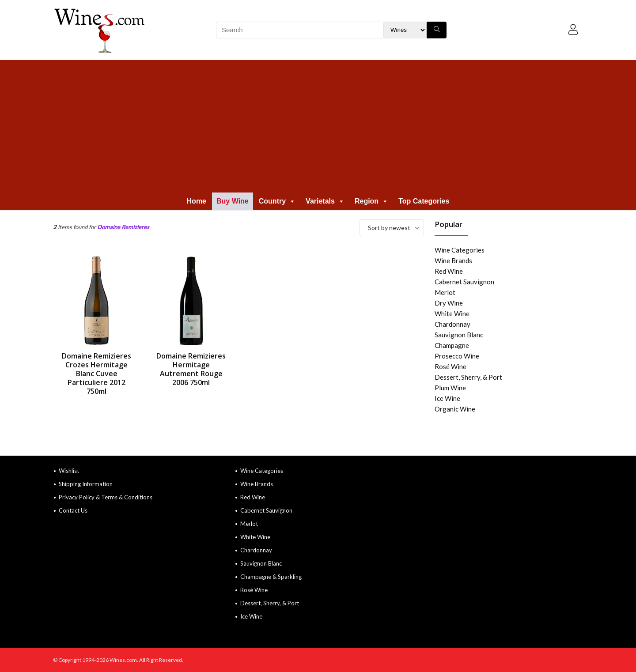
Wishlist (69, 471)
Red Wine (449, 271)
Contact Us (73, 510)
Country (277, 201)
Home (197, 201)
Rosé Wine (450, 366)
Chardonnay (452, 324)
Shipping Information (86, 484)
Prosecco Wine (457, 356)
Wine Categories (460, 250)
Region (371, 201)
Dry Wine (449, 303)
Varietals (325, 201)
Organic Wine (455, 409)
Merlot (445, 292)
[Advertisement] (318, 126)
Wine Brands (453, 260)
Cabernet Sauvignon (464, 282)
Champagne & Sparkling (271, 577)
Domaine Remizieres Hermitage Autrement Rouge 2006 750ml (191, 369)
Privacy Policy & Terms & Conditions (106, 497)
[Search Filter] (405, 30)
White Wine (452, 313)
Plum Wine (450, 388)
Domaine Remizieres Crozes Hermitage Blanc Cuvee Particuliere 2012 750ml (97, 374)
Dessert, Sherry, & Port (468, 377)
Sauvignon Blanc (459, 335)
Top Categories (424, 201)
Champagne (452, 345)
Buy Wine (233, 201)
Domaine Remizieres (123, 227)
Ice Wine (447, 398)
